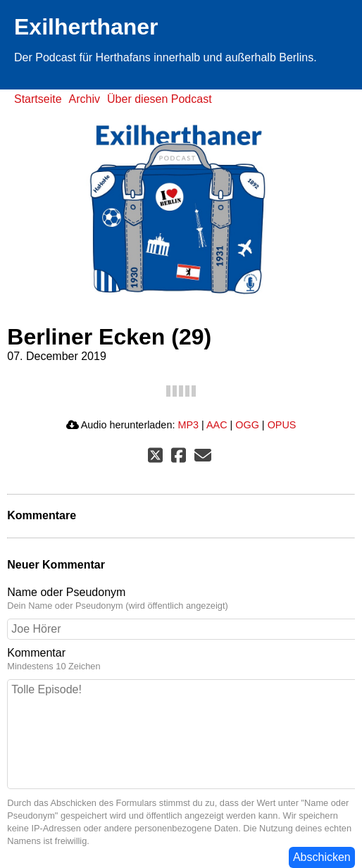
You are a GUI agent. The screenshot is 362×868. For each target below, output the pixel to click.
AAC (217, 425)
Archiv (85, 99)
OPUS (282, 425)
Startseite (38, 99)
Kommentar (36, 653)
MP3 (188, 425)
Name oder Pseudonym (66, 592)
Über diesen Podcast (160, 99)
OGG (247, 425)
